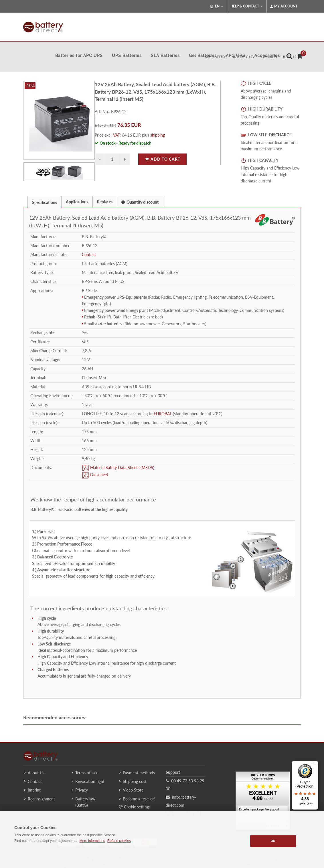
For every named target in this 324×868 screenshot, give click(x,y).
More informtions (92, 841)
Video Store (133, 790)
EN (217, 6)
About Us (36, 773)
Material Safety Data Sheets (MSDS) (122, 468)
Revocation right (90, 781)
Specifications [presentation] (45, 202)
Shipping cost (135, 781)
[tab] (45, 202)
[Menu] (315, 764)
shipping (158, 135)
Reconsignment (41, 799)
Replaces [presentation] (105, 202)
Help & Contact (247, 6)
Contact (89, 254)
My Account (284, 6)
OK (273, 841)
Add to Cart (162, 159)
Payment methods (139, 773)
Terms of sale (87, 773)
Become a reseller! (139, 799)
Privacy (82, 790)
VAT (116, 135)
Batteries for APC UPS (79, 56)
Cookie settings (135, 807)
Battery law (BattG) (85, 802)
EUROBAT (163, 414)
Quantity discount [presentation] (140, 202)
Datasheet (99, 475)
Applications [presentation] (77, 202)
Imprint (34, 790)
